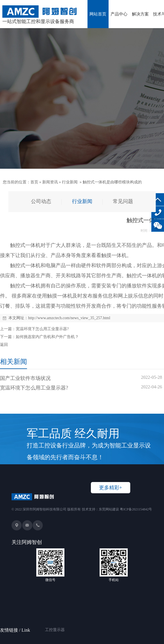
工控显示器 (55, 623)
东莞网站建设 (109, 509)
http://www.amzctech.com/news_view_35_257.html (69, 318)
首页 (34, 182)
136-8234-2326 (158, 212)
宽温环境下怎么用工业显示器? (42, 329)
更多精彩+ (111, 488)
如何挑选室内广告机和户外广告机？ (47, 337)
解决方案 (140, 14)
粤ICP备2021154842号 (136, 509)
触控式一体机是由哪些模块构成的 (112, 182)
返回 (4, 345)
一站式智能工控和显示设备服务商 (40, 15)
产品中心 (119, 14)
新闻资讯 (50, 182)
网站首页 (98, 14)
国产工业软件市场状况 (25, 378)
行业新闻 (70, 182)
